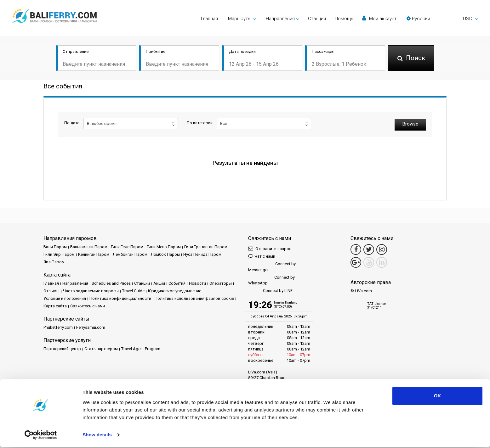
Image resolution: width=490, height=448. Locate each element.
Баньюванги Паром (89, 246)
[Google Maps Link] (356, 262)
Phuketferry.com (58, 327)
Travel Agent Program (141, 348)
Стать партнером (101, 348)
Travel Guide (133, 291)
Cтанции (317, 19)
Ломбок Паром (165, 254)
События (177, 283)
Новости (197, 283)
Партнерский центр (62, 348)
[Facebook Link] (356, 249)
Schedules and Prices (111, 283)
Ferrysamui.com (91, 327)
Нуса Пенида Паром (202, 254)
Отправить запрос (270, 248)
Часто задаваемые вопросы (91, 291)
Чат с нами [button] (262, 256)
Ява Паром (54, 262)
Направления (75, 283)
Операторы (221, 283)
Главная (209, 19)
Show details (97, 436)
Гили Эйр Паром (59, 254)
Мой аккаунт (379, 18)
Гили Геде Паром (127, 246)
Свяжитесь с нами (88, 306)
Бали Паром (55, 246)
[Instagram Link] (382, 249)
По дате (72, 123)
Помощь (344, 19)
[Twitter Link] (369, 249)
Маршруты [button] (240, 19)
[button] (442, 19)
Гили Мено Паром (164, 246)
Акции (159, 283)
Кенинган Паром (94, 254)
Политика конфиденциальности (120, 298)
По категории (200, 123)
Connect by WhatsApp (271, 280)
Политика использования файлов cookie (194, 298)
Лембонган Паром (130, 254)
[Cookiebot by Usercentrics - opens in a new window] (41, 436)
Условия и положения (65, 298)
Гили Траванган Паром (206, 246)
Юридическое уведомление (175, 291)
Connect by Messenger (272, 266)
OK (438, 397)
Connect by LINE (270, 290)
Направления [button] (280, 19)
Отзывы (51, 291)
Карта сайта (55, 306)
